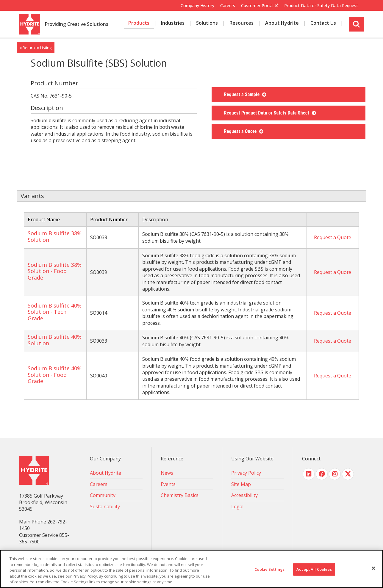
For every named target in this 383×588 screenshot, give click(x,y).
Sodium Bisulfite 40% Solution (55, 340)
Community (103, 495)
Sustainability (105, 507)
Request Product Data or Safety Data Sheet (267, 113)
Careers (228, 6)
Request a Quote (241, 131)
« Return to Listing (36, 48)
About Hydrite (105, 473)
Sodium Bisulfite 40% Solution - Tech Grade (55, 312)
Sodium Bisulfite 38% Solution (55, 236)
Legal (237, 507)
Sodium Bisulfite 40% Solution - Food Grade (55, 375)
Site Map (241, 484)
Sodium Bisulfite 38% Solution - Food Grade (55, 271)
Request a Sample (243, 94)
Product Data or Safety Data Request (321, 6)
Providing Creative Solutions (76, 24)
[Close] (373, 568)
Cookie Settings (269, 569)
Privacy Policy (246, 473)
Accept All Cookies (314, 569)
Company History (197, 6)
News (167, 473)
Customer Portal (257, 6)
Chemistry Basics (180, 495)
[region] (191, 569)
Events (168, 484)
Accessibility (244, 495)
